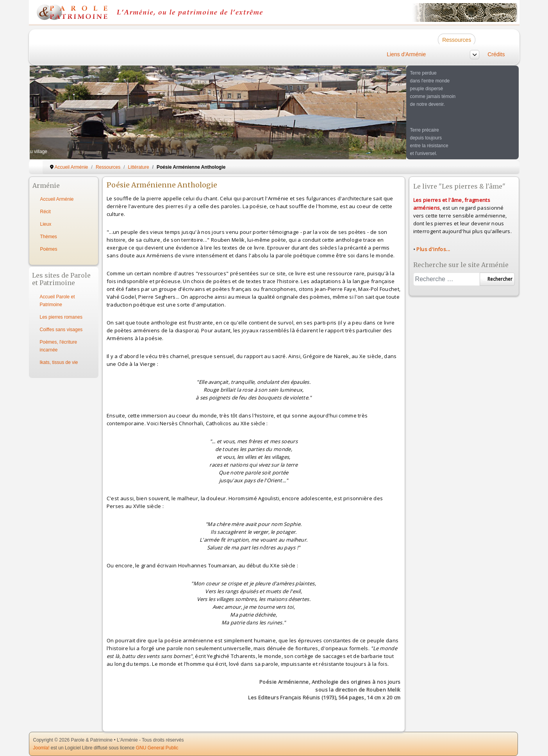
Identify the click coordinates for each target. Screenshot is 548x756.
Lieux (46, 224)
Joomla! (41, 748)
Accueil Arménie (57, 199)
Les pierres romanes (61, 317)
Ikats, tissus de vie (59, 362)
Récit (46, 212)
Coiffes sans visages (61, 330)
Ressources (457, 40)
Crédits (496, 54)
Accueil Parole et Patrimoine (57, 301)
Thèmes (49, 237)
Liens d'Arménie (406, 54)
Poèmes (49, 249)
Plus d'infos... (433, 249)
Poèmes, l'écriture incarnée (59, 346)
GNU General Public (157, 748)
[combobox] (447, 279)
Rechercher (497, 279)
